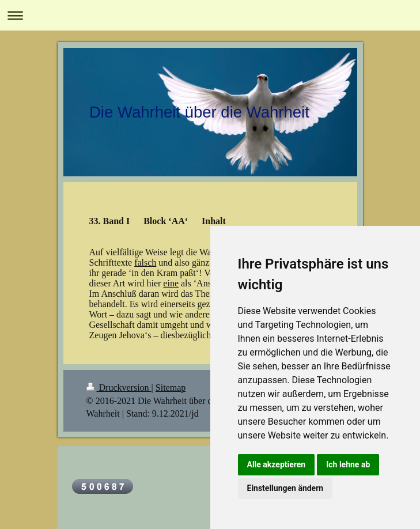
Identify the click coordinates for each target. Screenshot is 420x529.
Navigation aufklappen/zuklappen (210, 15)
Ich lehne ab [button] (348, 464)
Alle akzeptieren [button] (277, 464)
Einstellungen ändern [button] (285, 488)
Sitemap (171, 388)
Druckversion (119, 388)
